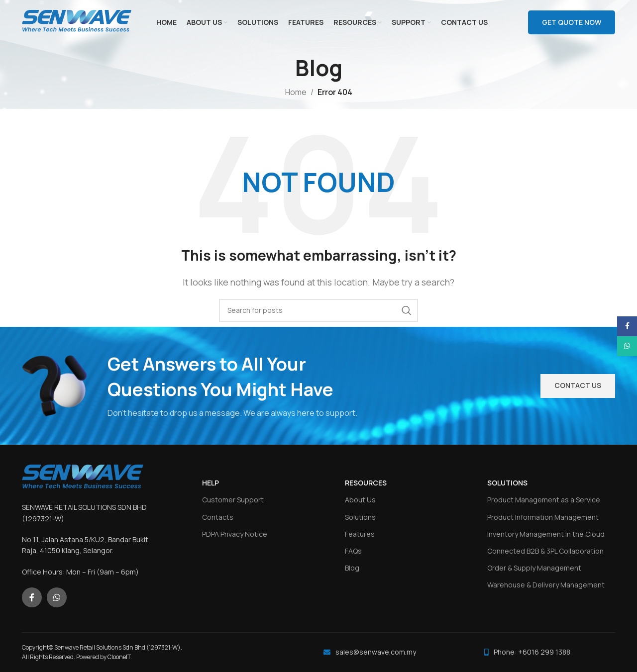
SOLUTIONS (507, 483)
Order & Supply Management (534, 568)
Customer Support (233, 500)
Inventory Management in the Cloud (546, 534)
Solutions (360, 517)
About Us (360, 500)
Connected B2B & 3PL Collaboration (545, 551)
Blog (352, 568)
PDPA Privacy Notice (235, 534)
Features (360, 534)
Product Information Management (543, 517)
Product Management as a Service (544, 500)
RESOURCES (366, 483)
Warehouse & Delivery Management (546, 585)
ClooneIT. (120, 657)
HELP (211, 483)
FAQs (353, 551)
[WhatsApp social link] (57, 597)
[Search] (318, 310)
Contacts (218, 517)
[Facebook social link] (32, 597)
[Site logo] (77, 21)
